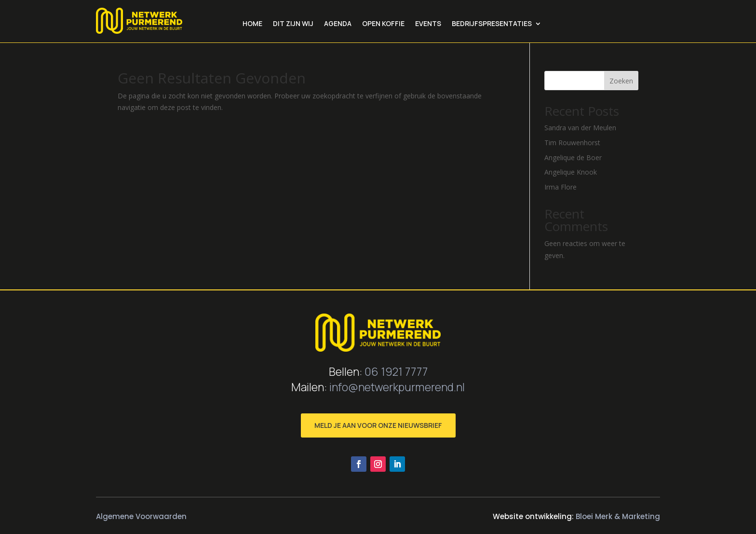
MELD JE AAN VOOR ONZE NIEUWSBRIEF (378, 425)
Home (252, 24)
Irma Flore (560, 187)
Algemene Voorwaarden (141, 516)
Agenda (338, 24)
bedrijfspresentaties (492, 24)
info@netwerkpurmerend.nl (397, 387)
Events (428, 24)
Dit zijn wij (293, 24)
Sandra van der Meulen (580, 128)
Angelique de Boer (573, 157)
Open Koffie (383, 24)
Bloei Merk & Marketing (618, 516)
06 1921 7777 (396, 371)
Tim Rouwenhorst (572, 143)
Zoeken (621, 81)
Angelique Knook (571, 172)
